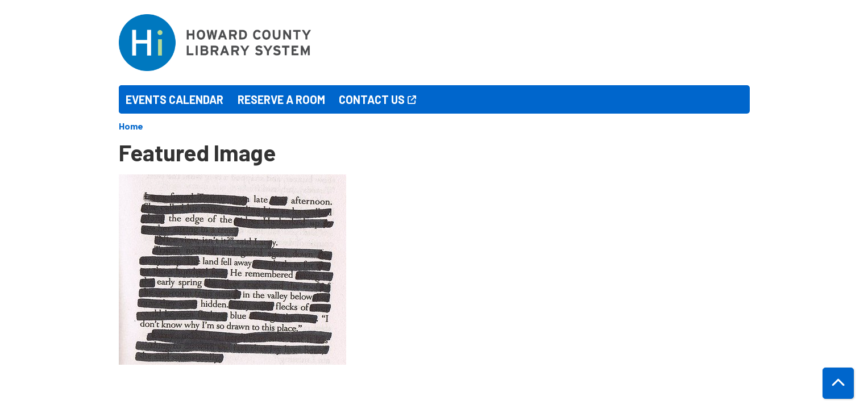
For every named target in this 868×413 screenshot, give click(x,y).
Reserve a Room (281, 99)
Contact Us (372, 99)
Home (131, 126)
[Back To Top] (838, 383)
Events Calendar (175, 99)
